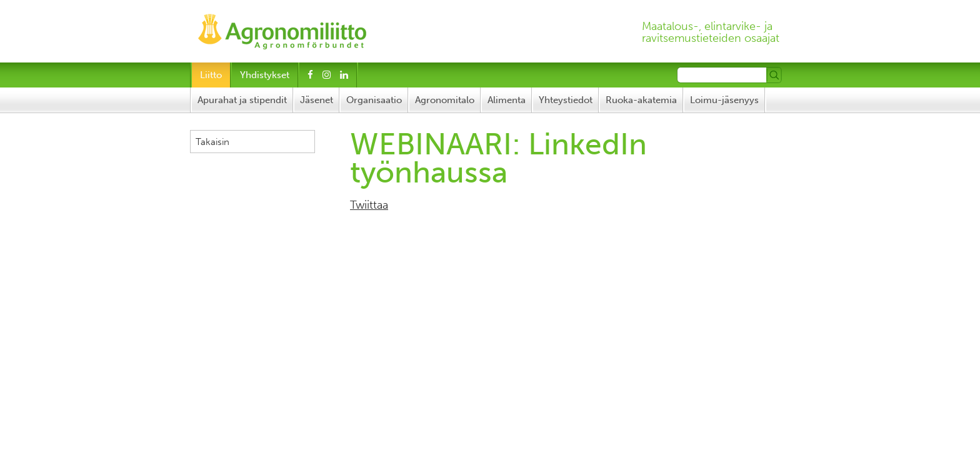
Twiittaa (369, 205)
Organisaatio (374, 100)
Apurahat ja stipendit (242, 100)
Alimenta (507, 100)
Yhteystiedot (566, 100)
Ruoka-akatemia (641, 100)
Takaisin (212, 142)
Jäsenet (317, 100)
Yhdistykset (265, 75)
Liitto (211, 75)
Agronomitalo (445, 100)
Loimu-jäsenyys (724, 100)
